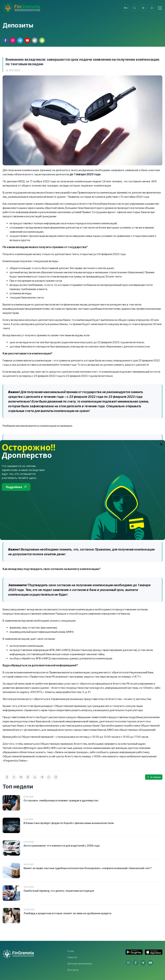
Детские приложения (80, 964)
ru (126, 8)
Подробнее (16, 487)
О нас (71, 951)
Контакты (73, 970)
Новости (72, 957)
